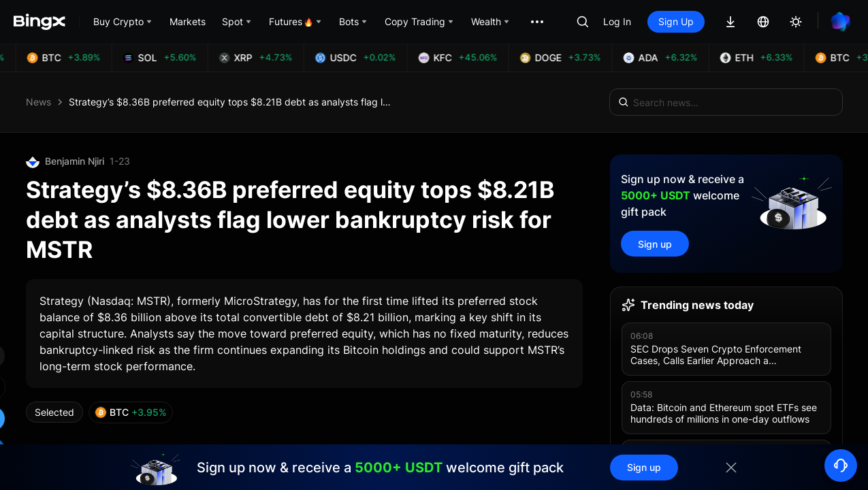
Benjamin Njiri (75, 161)
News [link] (38, 102)
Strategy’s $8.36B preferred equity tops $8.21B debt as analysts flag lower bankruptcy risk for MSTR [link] (232, 102)
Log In (617, 21)
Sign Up (676, 21)
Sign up (655, 244)
